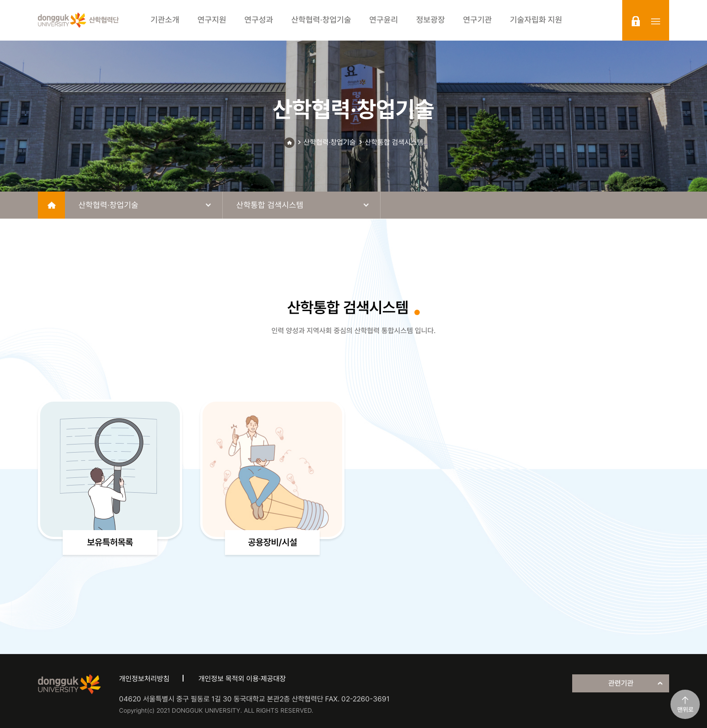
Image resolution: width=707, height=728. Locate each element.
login (636, 21)
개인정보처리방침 (144, 679)
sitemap (656, 21)
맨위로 (685, 710)
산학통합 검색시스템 (394, 142)
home (51, 205)
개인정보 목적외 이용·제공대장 (242, 679)
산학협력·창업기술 (330, 142)
